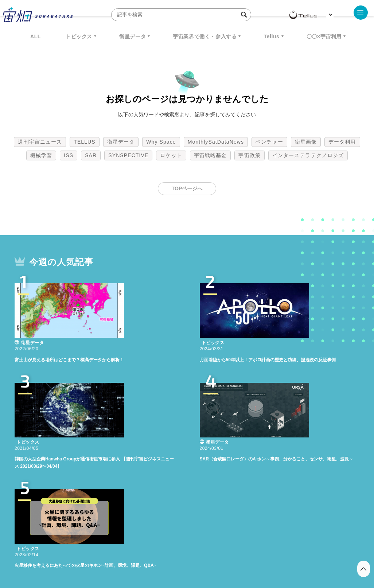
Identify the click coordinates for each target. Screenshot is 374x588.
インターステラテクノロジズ (308, 155)
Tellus (271, 36)
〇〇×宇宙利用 (324, 36)
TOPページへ (187, 188)
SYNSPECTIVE (128, 155)
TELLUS (85, 142)
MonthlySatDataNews (216, 142)
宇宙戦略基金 (211, 155)
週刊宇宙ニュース (40, 142)
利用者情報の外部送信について (226, 550)
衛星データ (133, 36)
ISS (69, 155)
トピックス (79, 36)
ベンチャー (269, 142)
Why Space (161, 142)
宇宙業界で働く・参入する (205, 36)
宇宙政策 (249, 155)
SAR (91, 155)
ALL (36, 36)
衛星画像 (306, 142)
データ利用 (342, 142)
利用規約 (126, 550)
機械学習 (41, 155)
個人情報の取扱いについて (165, 550)
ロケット (171, 155)
